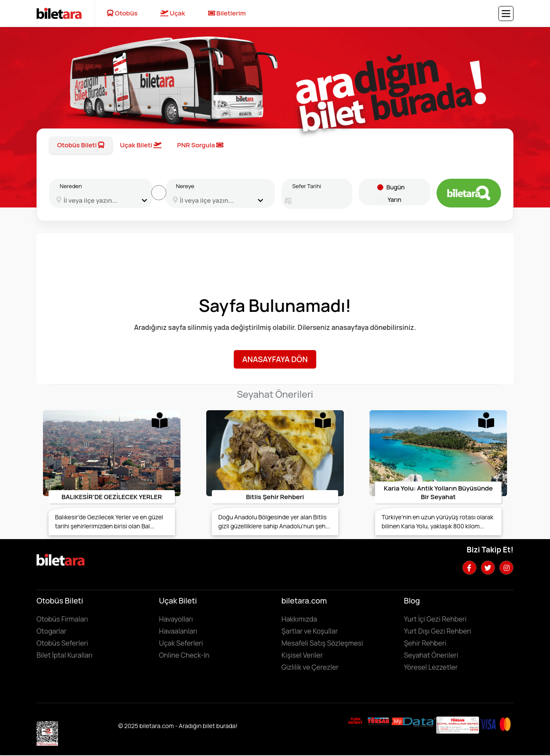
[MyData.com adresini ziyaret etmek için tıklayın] (414, 722)
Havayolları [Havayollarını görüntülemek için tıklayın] (176, 619)
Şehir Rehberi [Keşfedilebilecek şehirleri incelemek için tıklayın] (425, 643)
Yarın (394, 200)
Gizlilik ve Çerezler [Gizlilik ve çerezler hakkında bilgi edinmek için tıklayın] (310, 667)
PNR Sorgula (200, 145)
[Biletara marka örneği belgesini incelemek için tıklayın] (356, 721)
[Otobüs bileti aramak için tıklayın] (469, 193)
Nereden (71, 186)
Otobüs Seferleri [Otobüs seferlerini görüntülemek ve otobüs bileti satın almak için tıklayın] (62, 643)
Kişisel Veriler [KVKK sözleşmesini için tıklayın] (302, 655)
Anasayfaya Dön (275, 359)
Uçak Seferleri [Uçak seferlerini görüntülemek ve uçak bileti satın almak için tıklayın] (181, 643)
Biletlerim (227, 13)
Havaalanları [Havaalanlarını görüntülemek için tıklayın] (178, 631)
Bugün (395, 187)
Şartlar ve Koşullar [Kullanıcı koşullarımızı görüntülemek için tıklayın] (310, 631)
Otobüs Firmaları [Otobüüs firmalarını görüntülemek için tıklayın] (62, 619)
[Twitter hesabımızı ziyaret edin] (488, 568)
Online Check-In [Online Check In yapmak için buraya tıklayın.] (184, 655)
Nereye (185, 186)
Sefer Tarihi (307, 186)
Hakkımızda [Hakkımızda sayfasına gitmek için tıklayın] (299, 619)
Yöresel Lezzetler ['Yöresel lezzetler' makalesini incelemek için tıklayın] (431, 667)
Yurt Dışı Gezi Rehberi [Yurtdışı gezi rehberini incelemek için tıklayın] (437, 631)
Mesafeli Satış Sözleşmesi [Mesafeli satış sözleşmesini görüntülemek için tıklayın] (322, 643)
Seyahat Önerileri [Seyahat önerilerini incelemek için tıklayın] (431, 655)
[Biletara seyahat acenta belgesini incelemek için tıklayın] (379, 721)
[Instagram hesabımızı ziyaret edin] (506, 568)
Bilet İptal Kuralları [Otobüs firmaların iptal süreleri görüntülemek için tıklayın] (64, 655)
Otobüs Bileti (81, 145)
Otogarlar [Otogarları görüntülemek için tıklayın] (52, 631)
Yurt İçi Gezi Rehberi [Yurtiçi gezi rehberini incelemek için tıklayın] (435, 619)
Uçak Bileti (141, 145)
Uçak (173, 13)
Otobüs (122, 13)
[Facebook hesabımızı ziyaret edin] (469, 568)
